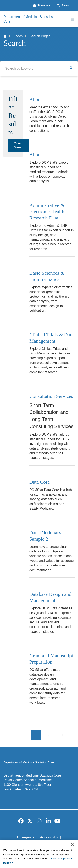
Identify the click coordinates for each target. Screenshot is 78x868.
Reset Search (19, 145)
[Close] (72, 850)
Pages (18, 36)
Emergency (26, 837)
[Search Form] (64, 6)
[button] (42, 6)
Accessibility (49, 837)
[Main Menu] (72, 19)
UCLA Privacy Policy (38, 845)
